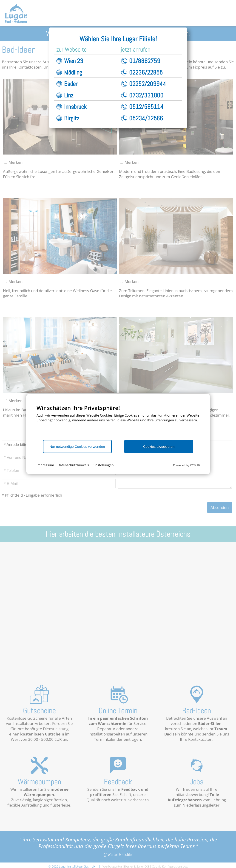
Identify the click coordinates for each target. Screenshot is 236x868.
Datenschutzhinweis (73, 465)
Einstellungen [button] (103, 465)
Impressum (45, 465)
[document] (118, 422)
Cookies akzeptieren (159, 446)
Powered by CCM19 (186, 465)
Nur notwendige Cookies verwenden (77, 446)
